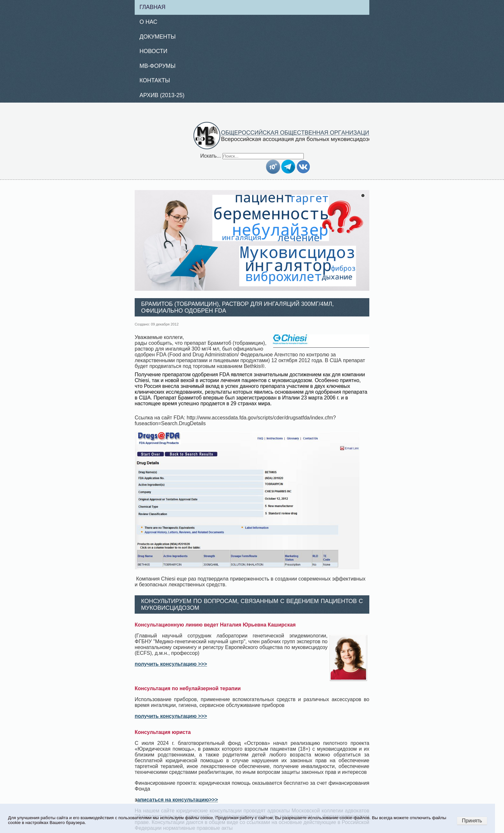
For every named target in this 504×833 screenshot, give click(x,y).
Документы (158, 37)
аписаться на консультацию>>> (178, 800)
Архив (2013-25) (162, 95)
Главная (153, 7)
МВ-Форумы (157, 66)
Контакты (155, 80)
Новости (153, 51)
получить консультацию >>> (171, 664)
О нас (148, 22)
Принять (472, 821)
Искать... (211, 156)
